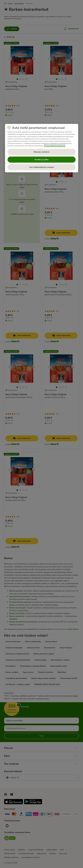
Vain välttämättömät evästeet (42, 167)
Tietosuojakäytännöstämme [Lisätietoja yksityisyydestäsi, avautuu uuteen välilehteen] (55, 146)
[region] (42, 148)
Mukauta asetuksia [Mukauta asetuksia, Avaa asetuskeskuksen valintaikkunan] (41, 152)
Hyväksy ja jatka (42, 160)
